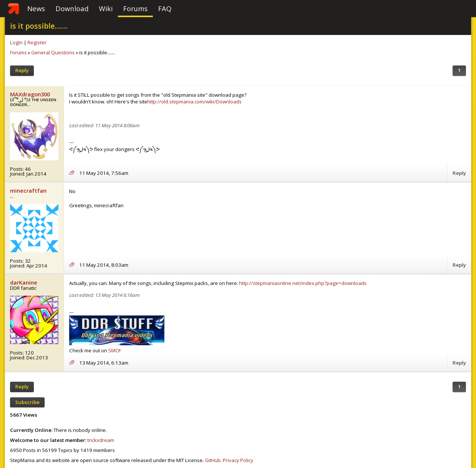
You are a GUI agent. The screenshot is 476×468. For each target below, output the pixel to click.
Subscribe (27, 402)
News (36, 8)
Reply (22, 70)
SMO (114, 350)
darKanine (24, 282)
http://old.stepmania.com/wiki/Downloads (194, 102)
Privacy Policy (238, 460)
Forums (135, 8)
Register (37, 42)
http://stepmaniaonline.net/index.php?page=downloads (303, 283)
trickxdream (101, 440)
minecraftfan (28, 190)
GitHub (213, 460)
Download (72, 8)
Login (16, 42)
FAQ (165, 8)
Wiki (106, 8)
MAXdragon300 (30, 94)
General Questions (53, 52)
